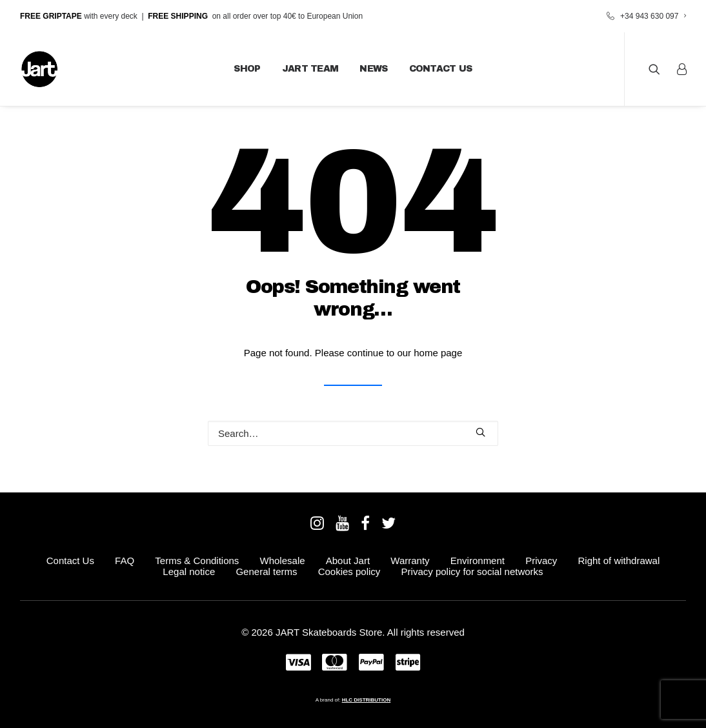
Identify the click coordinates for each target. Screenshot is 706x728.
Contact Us (441, 69)
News (373, 69)
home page (438, 353)
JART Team (310, 69)
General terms (266, 571)
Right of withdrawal (619, 561)
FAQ (125, 561)
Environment (478, 561)
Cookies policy (349, 571)
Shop (247, 69)
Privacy (541, 561)
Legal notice (189, 571)
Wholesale (283, 561)
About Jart (348, 561)
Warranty (410, 561)
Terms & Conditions (197, 561)
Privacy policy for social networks (472, 571)
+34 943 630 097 (653, 16)
